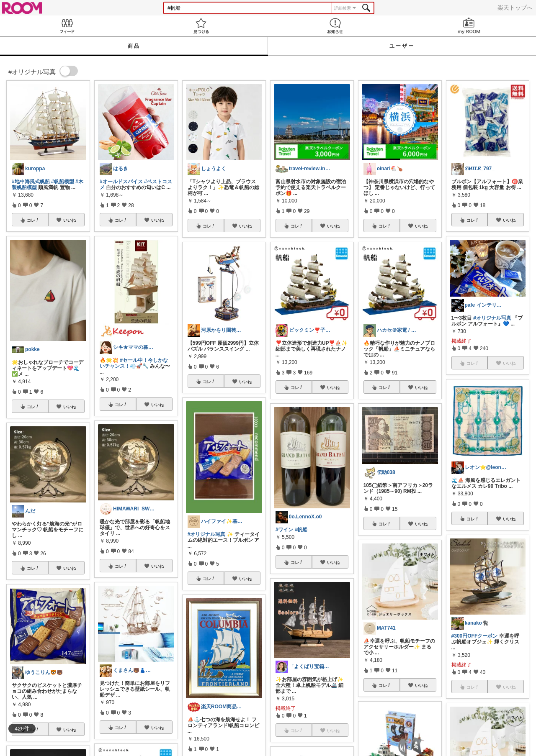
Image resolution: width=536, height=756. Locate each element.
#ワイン (285, 530)
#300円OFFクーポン (475, 636)
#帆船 (301, 530)
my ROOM (469, 26)
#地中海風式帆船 (31, 182)
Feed (67, 26)
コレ (33, 220)
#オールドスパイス (121, 182)
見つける (201, 26)
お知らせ (335, 26)
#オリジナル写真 (207, 534)
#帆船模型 (63, 182)
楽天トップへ (515, 8)
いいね (70, 220)
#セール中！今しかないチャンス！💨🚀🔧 (134, 363)
